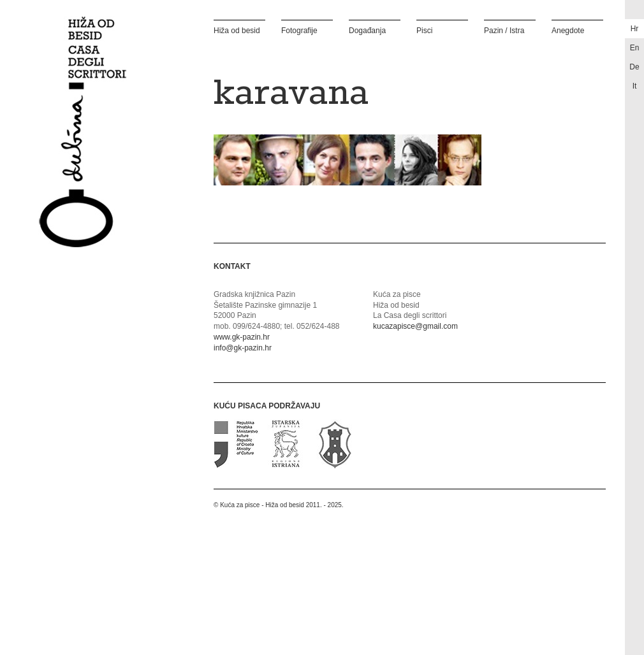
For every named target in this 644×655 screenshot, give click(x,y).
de (634, 67)
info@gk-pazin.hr (243, 348)
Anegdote (568, 30)
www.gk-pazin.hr (242, 337)
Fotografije (299, 30)
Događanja (367, 30)
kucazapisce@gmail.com (415, 326)
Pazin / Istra (504, 30)
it (635, 86)
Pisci (424, 30)
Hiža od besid (237, 30)
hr (635, 29)
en (635, 48)
